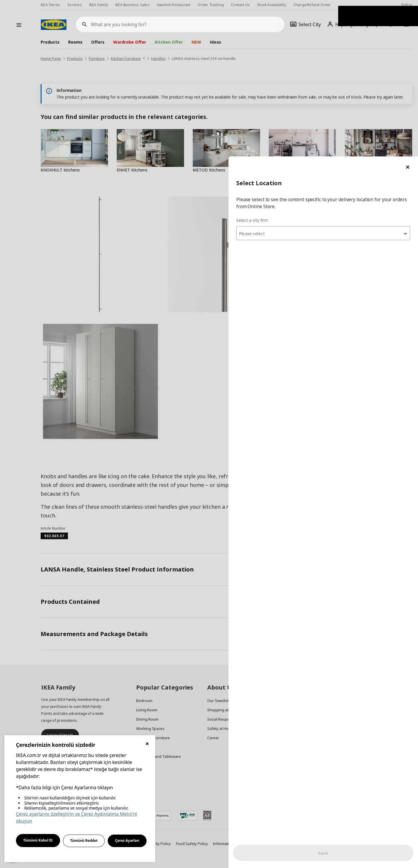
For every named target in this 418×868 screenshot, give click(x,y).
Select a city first (302, 64)
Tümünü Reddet (84, 841)
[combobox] (348, 77)
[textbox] (348, 77)
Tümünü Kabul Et (38, 840)
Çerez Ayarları (127, 841)
